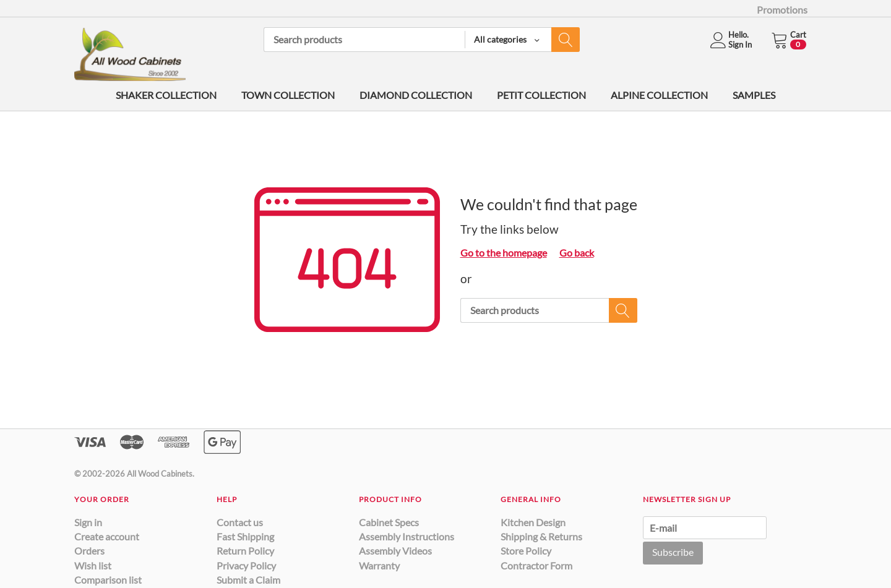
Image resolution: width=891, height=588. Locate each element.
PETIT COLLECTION (541, 95)
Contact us (240, 522)
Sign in (88, 522)
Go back (577, 253)
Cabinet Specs (389, 522)
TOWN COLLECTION (288, 95)
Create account (107, 536)
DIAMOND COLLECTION (416, 95)
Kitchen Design (533, 522)
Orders (89, 551)
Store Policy (526, 551)
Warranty (379, 565)
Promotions (782, 10)
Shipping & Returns (541, 536)
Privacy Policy (246, 565)
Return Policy (245, 551)
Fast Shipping (245, 536)
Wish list (93, 565)
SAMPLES (754, 95)
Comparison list (108, 580)
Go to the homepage (504, 253)
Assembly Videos (395, 551)
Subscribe (673, 552)
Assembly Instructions (407, 536)
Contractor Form (536, 565)
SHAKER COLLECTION (166, 95)
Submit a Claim (248, 580)
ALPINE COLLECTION (659, 95)
